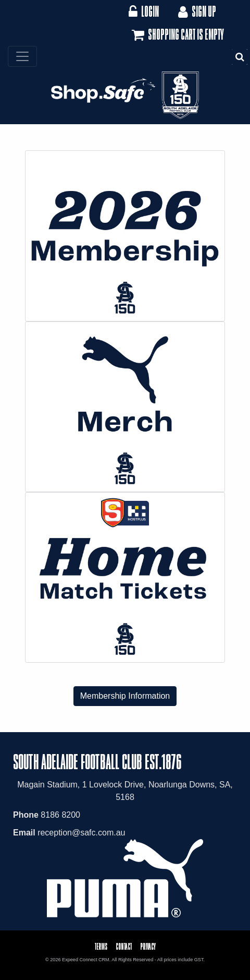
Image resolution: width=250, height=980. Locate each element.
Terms (101, 946)
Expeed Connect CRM (86, 960)
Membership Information (125, 696)
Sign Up (196, 11)
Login (143, 11)
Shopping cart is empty (177, 35)
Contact (124, 946)
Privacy (148, 946)
